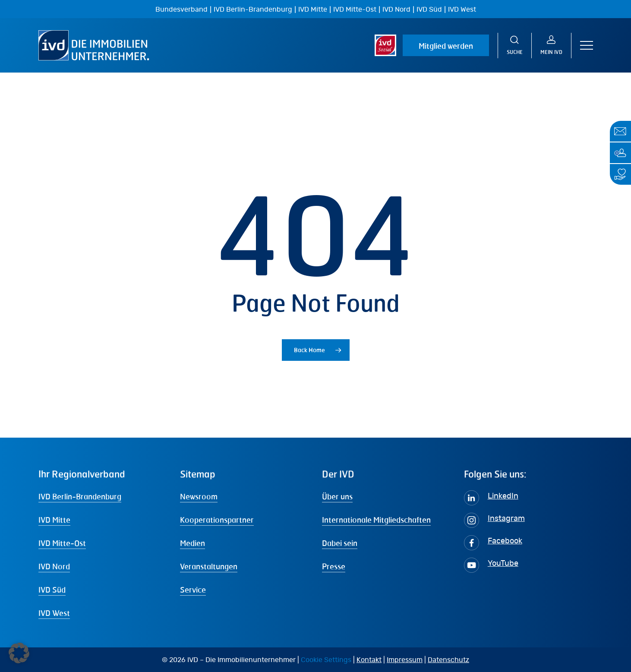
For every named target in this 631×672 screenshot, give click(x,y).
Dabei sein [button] (340, 543)
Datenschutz (448, 660)
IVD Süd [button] (52, 590)
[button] (587, 46)
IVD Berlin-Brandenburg (253, 9)
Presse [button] (334, 566)
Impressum (405, 660)
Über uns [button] (337, 496)
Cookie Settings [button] (326, 660)
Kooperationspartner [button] (217, 520)
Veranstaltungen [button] (209, 566)
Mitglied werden (446, 46)
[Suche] (515, 46)
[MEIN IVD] (552, 46)
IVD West (462, 9)
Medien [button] (192, 543)
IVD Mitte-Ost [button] (62, 543)
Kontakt (369, 660)
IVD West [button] (54, 613)
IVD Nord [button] (54, 566)
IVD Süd (429, 9)
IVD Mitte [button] (54, 520)
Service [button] (193, 590)
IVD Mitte (313, 9)
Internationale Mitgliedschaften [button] (376, 520)
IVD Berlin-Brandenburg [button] (80, 496)
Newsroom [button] (199, 496)
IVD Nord (396, 9)
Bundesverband (181, 9)
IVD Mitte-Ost (355, 9)
